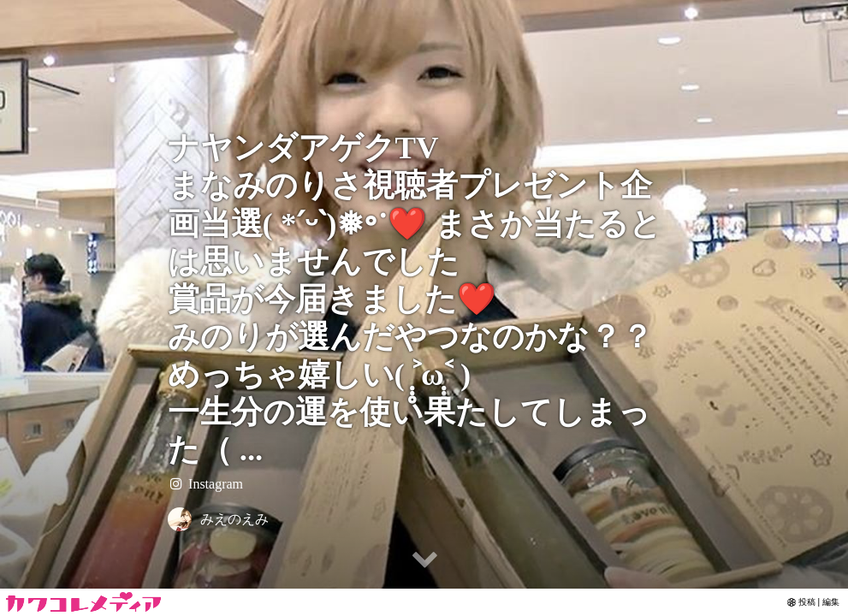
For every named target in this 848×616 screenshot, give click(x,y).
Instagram (206, 484)
